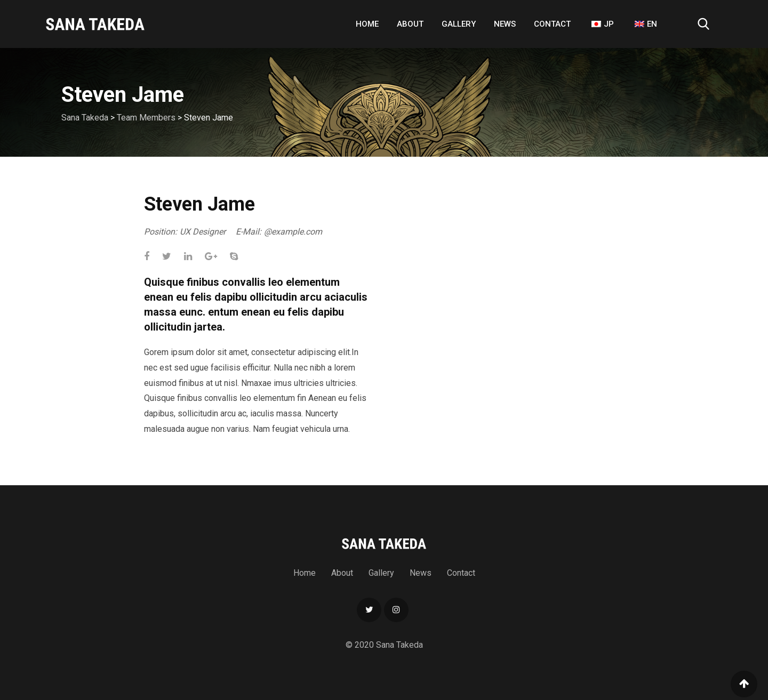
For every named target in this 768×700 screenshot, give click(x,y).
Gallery (459, 24)
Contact (552, 24)
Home (367, 24)
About (410, 24)
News (505, 24)
